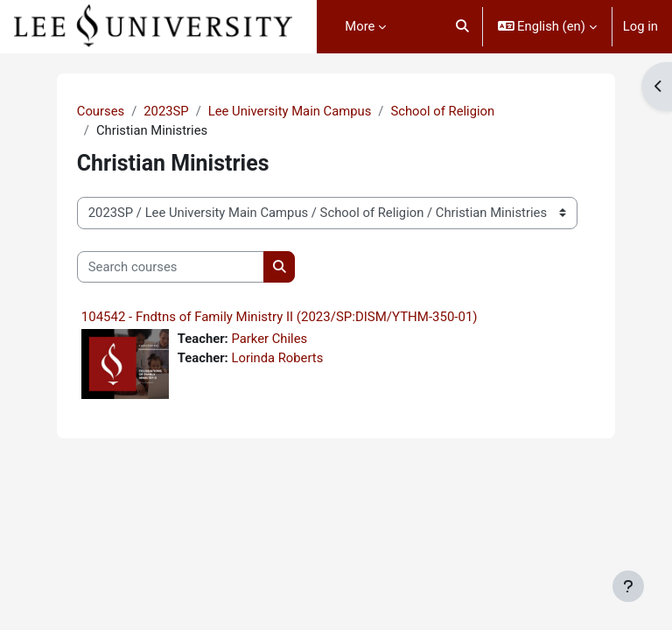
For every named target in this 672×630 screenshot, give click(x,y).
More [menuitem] (360, 26)
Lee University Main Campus (290, 111)
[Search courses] (171, 267)
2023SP (166, 111)
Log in (640, 26)
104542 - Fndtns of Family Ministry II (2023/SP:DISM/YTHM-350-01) (280, 317)
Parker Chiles (269, 339)
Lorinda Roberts (277, 358)
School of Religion (442, 111)
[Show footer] (628, 586)
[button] (462, 27)
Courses (101, 111)
